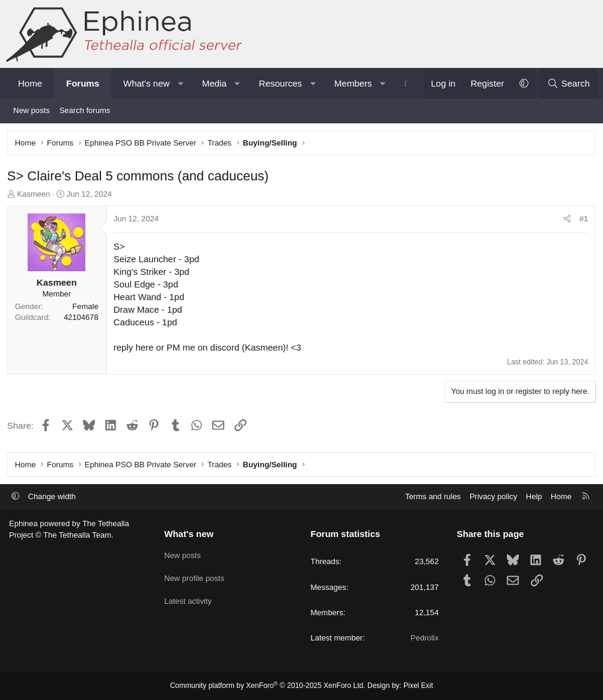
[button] (181, 83)
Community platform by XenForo (268, 686)
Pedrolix (425, 638)
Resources (281, 83)
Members (353, 83)
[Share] (565, 221)
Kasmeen (36, 196)
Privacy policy (493, 496)
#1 (582, 221)
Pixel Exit (418, 686)
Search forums (85, 110)
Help (534, 496)
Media (214, 83)
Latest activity (188, 598)
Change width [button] (52, 496)
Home (30, 83)
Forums (83, 83)
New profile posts (194, 576)
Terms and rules (433, 496)
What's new (146, 83)
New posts (32, 110)
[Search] (568, 83)
